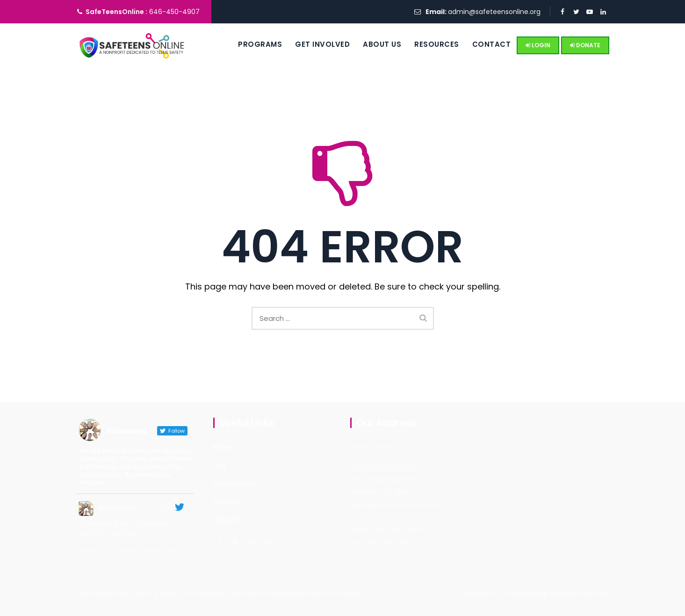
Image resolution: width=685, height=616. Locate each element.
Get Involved (312, 44)
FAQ (219, 465)
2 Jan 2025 (157, 508)
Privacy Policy (235, 484)
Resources (426, 44)
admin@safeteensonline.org (494, 12)
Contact (480, 44)
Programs (249, 44)
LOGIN (538, 45)
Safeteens (117, 507)
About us (371, 44)
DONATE (585, 45)
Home (223, 447)
